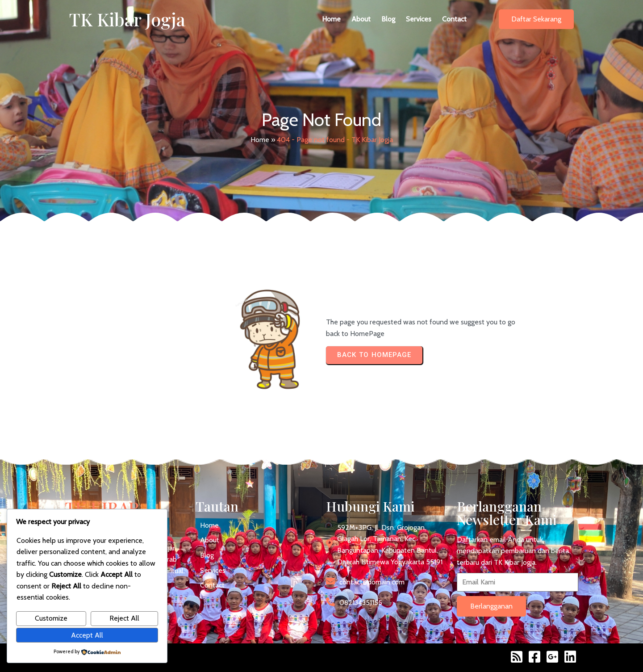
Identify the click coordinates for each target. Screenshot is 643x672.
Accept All (87, 635)
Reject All (124, 618)
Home (260, 140)
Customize (51, 618)
